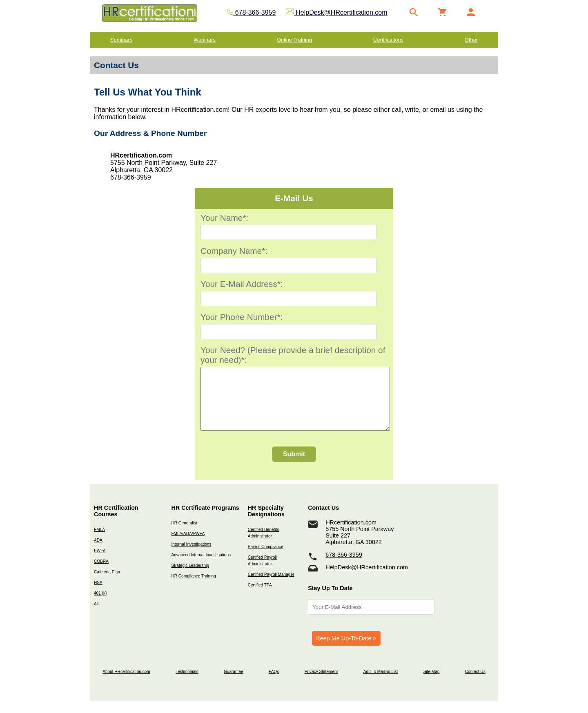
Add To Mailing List (381, 684)
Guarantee (234, 684)
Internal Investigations (191, 556)
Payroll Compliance (266, 559)
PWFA (100, 563)
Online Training (294, 40)
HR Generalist (184, 535)
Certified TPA (260, 597)
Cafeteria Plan (107, 584)
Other (471, 40)
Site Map (432, 684)
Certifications (388, 40)
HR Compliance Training (193, 588)
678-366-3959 (344, 567)
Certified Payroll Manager (271, 587)
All (96, 616)
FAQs (274, 684)
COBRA (101, 574)
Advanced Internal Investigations (201, 567)
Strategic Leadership (190, 578)
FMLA (99, 542)
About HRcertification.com (126, 684)
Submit (294, 466)
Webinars (205, 40)
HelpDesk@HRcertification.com (367, 580)
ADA (98, 552)
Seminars (121, 40)
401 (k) (100, 605)
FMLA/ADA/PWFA (188, 546)
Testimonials (187, 684)
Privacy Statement (321, 684)
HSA (98, 595)
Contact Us (475, 684)
